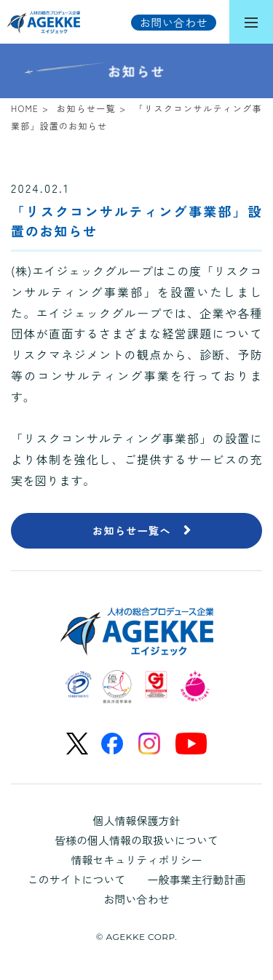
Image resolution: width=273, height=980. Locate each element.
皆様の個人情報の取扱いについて (136, 840)
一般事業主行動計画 (197, 879)
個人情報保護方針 (136, 820)
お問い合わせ (136, 899)
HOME (25, 108)
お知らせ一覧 (86, 108)
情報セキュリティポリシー (136, 860)
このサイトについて (76, 879)
